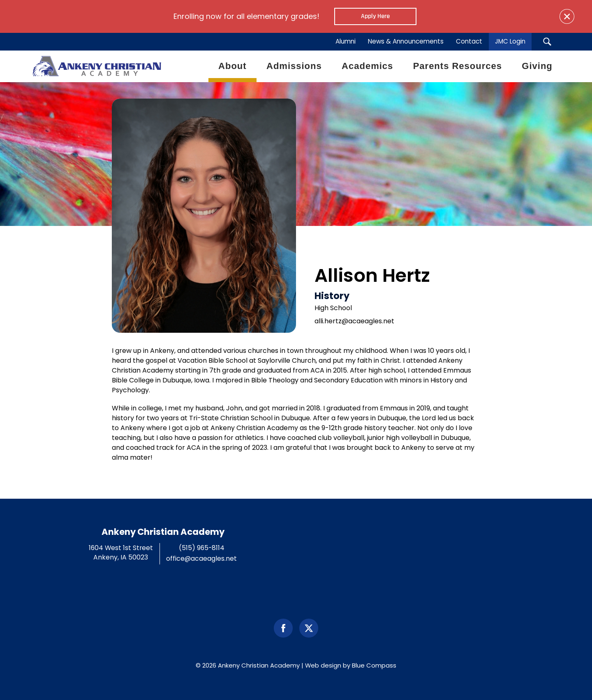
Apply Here (375, 16)
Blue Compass (374, 665)
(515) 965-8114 (202, 548)
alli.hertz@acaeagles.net (354, 321)
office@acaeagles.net (201, 558)
